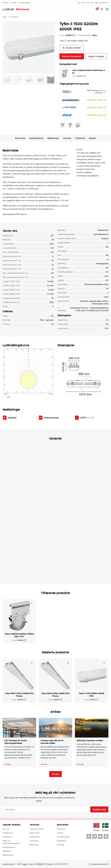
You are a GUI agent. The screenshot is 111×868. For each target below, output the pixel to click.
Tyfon (94, 35)
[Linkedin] (95, 836)
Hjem (5, 17)
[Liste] (97, 9)
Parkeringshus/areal (100, 304)
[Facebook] (89, 836)
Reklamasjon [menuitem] (8, 855)
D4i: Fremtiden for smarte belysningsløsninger (16, 742)
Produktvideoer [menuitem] (25, 3)
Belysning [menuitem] (34, 845)
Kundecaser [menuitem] (35, 837)
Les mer (8, 764)
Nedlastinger (53, 138)
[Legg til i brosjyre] (32, 603)
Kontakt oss (102, 3)
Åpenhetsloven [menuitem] (9, 847)
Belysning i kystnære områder (90, 740)
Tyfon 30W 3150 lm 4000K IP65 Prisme (19, 695)
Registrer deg (99, 809)
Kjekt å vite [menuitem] (35, 833)
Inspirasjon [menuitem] (62, 841)
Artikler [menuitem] (14, 3)
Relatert (92, 138)
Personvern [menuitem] (7, 837)
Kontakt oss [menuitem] (8, 833)
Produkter (14, 17)
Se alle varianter (73, 48)
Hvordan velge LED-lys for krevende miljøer (52, 742)
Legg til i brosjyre (96, 56)
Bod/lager (84, 301)
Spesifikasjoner (36, 138)
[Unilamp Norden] (16, 9)
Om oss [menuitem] (6, 3)
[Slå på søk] (102, 9)
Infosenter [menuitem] (61, 829)
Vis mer (55, 774)
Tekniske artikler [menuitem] (37, 829)
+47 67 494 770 (86, 3)
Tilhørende (80, 138)
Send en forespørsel (72, 56)
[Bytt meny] (107, 9)
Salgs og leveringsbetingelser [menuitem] (11, 842)
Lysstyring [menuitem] (34, 841)
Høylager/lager (95, 301)
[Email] (46, 809)
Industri (105, 301)
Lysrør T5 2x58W (87, 310)
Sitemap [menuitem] (60, 845)
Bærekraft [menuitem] (7, 851)
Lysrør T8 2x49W (102, 310)
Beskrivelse (20, 138)
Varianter (67, 138)
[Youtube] (100, 836)
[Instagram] (106, 836)
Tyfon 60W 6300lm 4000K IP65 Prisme (55, 695)
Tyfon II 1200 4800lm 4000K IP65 (92, 695)
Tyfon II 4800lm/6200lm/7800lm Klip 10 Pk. (88, 72)
